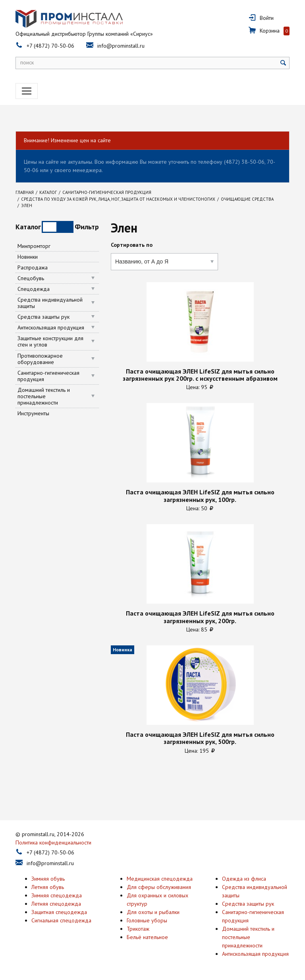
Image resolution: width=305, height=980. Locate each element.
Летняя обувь (48, 887)
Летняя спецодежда (56, 904)
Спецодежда (34, 289)
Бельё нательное (147, 937)
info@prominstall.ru (121, 46)
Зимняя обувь (48, 879)
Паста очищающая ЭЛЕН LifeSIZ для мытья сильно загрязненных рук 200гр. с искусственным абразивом (200, 375)
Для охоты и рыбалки (153, 912)
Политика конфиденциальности (53, 842)
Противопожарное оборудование (40, 359)
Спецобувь (31, 278)
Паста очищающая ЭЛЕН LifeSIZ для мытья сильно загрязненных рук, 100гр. (200, 496)
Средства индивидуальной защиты (50, 303)
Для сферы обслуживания (159, 887)
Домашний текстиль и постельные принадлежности (44, 396)
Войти (267, 18)
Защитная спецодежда (59, 912)
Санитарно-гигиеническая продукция (48, 376)
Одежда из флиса (244, 879)
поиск (27, 62)
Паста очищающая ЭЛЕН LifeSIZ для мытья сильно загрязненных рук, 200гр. (200, 617)
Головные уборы (147, 920)
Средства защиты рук (43, 317)
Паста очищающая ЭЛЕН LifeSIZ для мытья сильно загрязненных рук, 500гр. (200, 738)
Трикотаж (138, 929)
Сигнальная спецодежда (61, 920)
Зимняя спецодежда (57, 895)
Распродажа (33, 267)
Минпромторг (34, 246)
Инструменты (33, 413)
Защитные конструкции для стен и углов (50, 341)
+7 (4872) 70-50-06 (50, 46)
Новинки (28, 257)
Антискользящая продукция (51, 327)
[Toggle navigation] (27, 91)
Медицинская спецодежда (160, 879)
